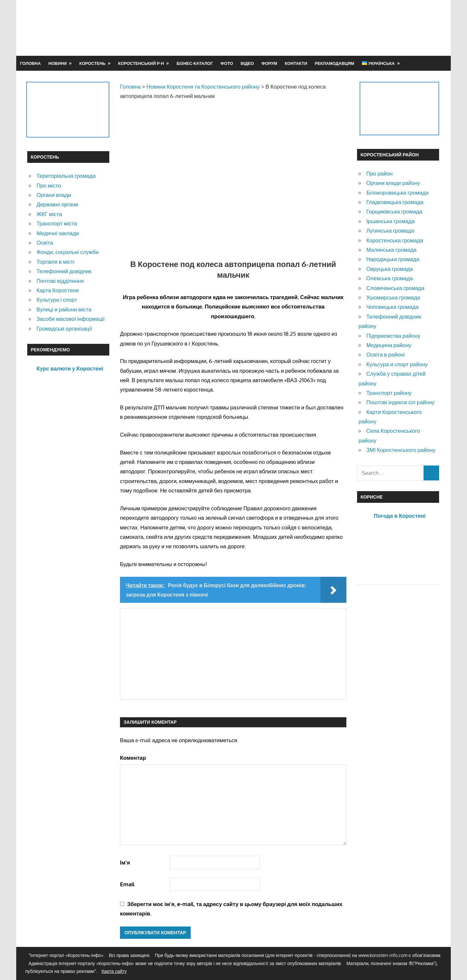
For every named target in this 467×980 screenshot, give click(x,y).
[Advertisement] (322, 28)
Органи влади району (393, 183)
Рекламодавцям (335, 63)
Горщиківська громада (394, 211)
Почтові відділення (60, 281)
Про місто (48, 185)
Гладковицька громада (395, 202)
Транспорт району (389, 393)
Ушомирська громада (393, 297)
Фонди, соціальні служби (67, 252)
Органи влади (54, 195)
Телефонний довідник (64, 271)
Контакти (296, 63)
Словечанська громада (395, 288)
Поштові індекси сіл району (400, 402)
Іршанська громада (390, 221)
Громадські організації (64, 328)
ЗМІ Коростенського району (401, 450)
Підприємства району (393, 336)
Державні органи (57, 204)
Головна (30, 63)
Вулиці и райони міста (64, 309)
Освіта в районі (385, 354)
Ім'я (125, 862)
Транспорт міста (57, 223)
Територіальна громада (66, 176)
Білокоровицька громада (397, 193)
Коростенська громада (395, 240)
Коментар (133, 758)
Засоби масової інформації (70, 319)
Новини (58, 63)
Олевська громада (389, 278)
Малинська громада (391, 250)
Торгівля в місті (55, 262)
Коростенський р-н (141, 63)
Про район (379, 173)
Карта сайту (114, 971)
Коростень (93, 63)
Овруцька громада (389, 269)
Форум (269, 63)
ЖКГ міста (49, 214)
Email (127, 884)
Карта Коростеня (57, 290)
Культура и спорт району (397, 364)
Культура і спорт (57, 300)
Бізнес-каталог (195, 63)
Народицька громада (393, 259)
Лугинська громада (390, 230)
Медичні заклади (58, 233)
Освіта (45, 242)
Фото (227, 63)
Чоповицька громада (392, 307)
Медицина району (389, 345)
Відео (247, 63)
